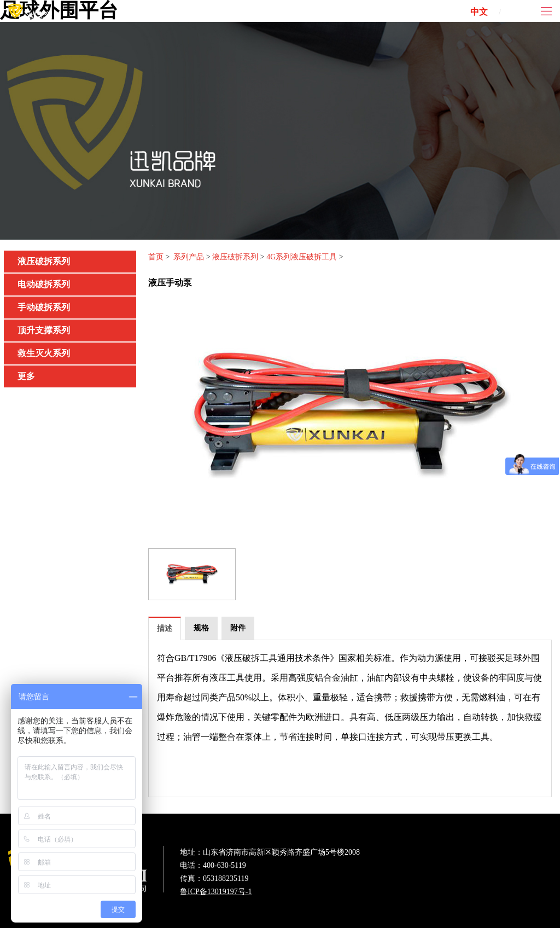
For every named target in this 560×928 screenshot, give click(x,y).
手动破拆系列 (44, 307)
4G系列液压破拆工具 (302, 257)
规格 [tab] (201, 628)
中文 (479, 12)
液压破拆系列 (44, 261)
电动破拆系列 (44, 284)
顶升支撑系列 (44, 330)
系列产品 (189, 257)
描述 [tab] (165, 628)
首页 (156, 257)
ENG (523, 12)
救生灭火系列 (44, 353)
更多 (26, 376)
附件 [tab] (238, 628)
